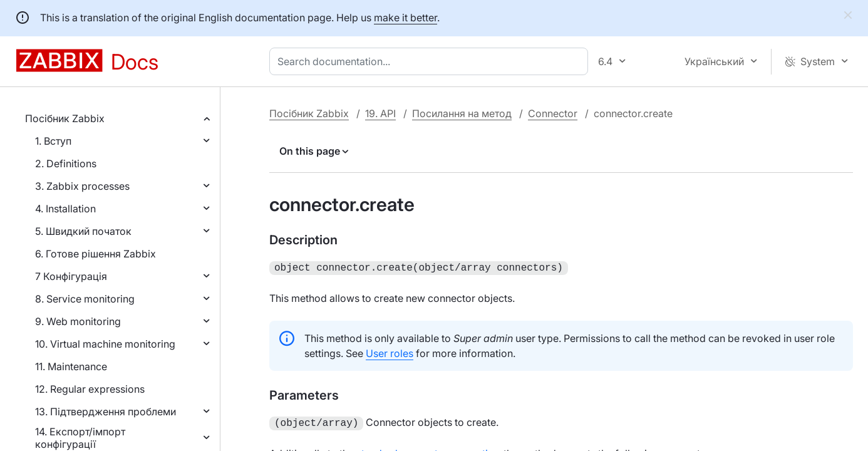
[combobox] (431, 61)
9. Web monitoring (78, 321)
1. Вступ (53, 141)
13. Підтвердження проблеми (106, 412)
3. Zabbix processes (82, 186)
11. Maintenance (71, 366)
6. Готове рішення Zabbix (96, 254)
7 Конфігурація (71, 276)
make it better (406, 18)
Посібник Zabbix (65, 118)
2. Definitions (66, 163)
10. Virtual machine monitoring (105, 344)
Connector (553, 113)
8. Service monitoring (85, 299)
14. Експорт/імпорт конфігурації (80, 438)
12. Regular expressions (90, 389)
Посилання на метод (462, 113)
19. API (380, 113)
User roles (390, 352)
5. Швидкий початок (83, 231)
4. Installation (65, 209)
